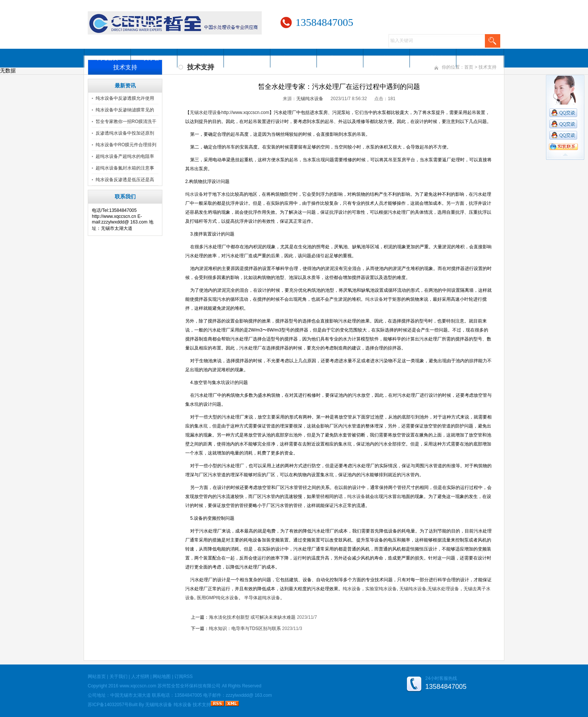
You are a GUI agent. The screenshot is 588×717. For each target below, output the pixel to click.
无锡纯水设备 (310, 99)
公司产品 (201, 58)
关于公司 (154, 58)
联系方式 (433, 58)
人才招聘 (387, 58)
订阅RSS (184, 676)
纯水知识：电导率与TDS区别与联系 (245, 628)
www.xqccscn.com (138, 686)
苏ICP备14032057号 (108, 705)
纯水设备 (183, 705)
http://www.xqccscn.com (245, 112)
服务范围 (247, 58)
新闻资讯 (294, 58)
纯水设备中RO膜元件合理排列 (126, 145)
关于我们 (118, 676)
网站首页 (108, 58)
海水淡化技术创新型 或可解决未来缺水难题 (252, 617)
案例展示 (340, 58)
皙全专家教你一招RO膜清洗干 (126, 121)
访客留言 (480, 58)
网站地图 (162, 676)
